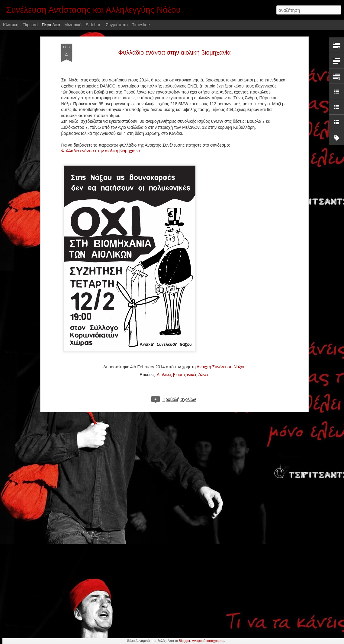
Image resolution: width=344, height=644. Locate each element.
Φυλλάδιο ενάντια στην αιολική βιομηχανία (101, 121)
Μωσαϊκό (73, 25)
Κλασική (11, 25)
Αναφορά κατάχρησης (208, 641)
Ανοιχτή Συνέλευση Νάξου (221, 337)
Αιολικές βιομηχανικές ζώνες (183, 344)
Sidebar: (94, 25)
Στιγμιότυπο (117, 25)
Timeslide (141, 25)
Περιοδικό (51, 25)
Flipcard (30, 25)
